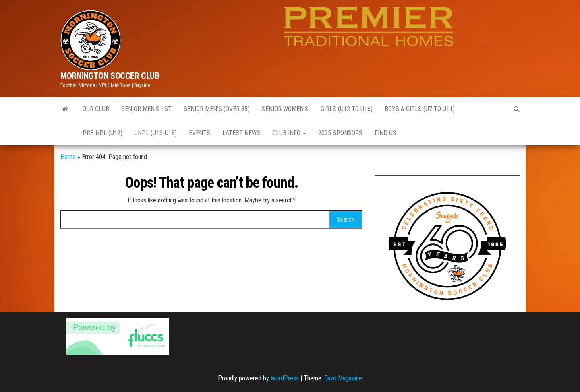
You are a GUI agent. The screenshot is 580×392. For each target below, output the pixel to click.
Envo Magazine (343, 378)
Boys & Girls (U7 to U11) (420, 109)
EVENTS (200, 133)
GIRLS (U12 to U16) (347, 109)
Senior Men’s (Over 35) (217, 109)
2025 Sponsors (340, 133)
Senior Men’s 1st (146, 109)
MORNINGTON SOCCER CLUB (110, 76)
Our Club (96, 109)
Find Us (385, 133)
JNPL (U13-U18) (156, 133)
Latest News (241, 133)
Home (68, 157)
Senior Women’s (285, 109)
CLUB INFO (289, 133)
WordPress (285, 378)
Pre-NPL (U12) (103, 133)
